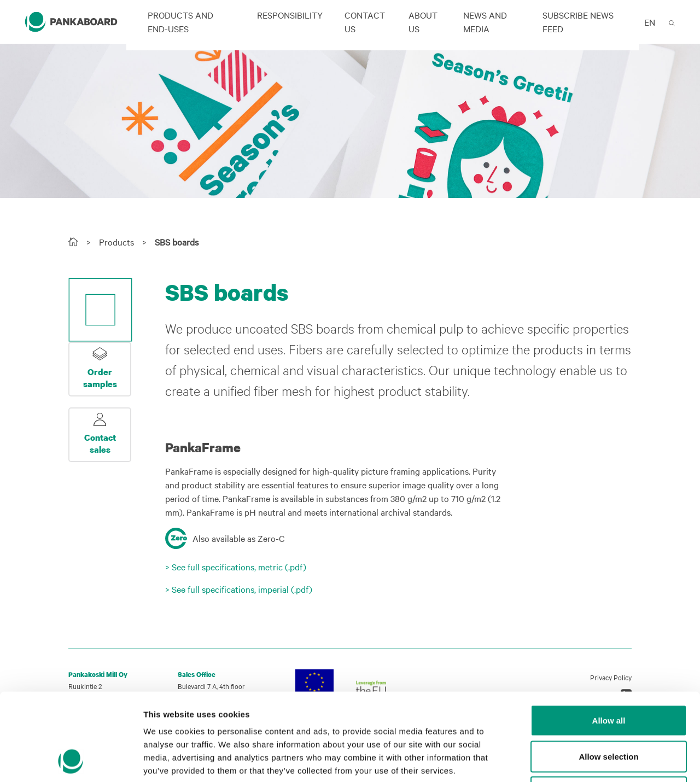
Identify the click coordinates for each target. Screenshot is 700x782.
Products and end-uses (180, 22)
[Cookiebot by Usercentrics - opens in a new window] (71, 761)
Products (116, 242)
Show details (574, 761)
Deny (609, 710)
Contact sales (100, 443)
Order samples (100, 378)
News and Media (485, 22)
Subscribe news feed (578, 22)
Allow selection (608, 675)
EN (650, 22)
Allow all (609, 638)
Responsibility (290, 15)
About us (423, 22)
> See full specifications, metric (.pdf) (236, 567)
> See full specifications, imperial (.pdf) (239, 589)
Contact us (365, 22)
